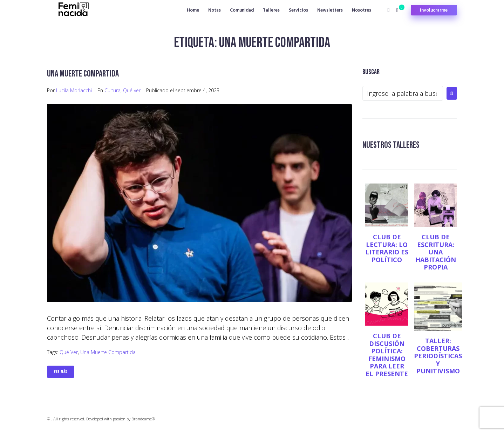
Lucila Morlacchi (74, 90)
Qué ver (132, 90)
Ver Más (61, 372)
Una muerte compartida (85, 74)
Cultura (113, 90)
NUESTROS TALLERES (393, 145)
